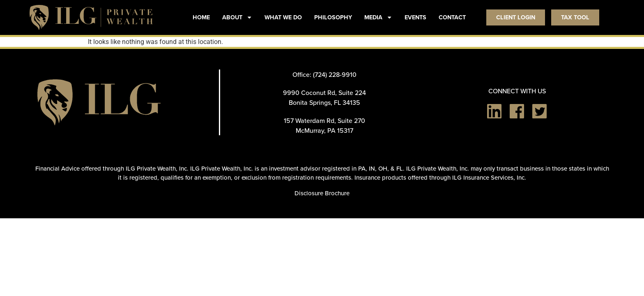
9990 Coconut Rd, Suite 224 (324, 92)
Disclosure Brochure (322, 193)
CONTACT (452, 17)
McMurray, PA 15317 (324, 130)
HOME (201, 17)
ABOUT (237, 17)
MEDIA (378, 17)
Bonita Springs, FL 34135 (324, 102)
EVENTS (415, 17)
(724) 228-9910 (335, 74)
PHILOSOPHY (333, 17)
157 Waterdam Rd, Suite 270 (324, 120)
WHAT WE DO (283, 17)
